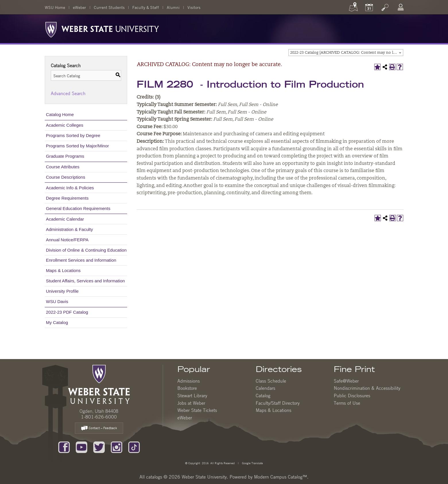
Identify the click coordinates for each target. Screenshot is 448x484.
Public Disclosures (352, 396)
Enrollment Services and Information (81, 260)
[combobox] (346, 53)
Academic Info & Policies (70, 188)
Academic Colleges (65, 125)
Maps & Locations (63, 270)
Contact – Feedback (99, 428)
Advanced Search (68, 93)
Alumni (173, 7)
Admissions (189, 381)
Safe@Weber (346, 381)
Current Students (109, 7)
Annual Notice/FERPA (67, 240)
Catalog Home (60, 114)
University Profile (62, 291)
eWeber (79, 7)
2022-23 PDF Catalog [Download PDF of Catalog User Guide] (67, 312)
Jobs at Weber (191, 403)
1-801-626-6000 (99, 417)
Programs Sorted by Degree (73, 135)
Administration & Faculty (69, 229)
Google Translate (252, 463)
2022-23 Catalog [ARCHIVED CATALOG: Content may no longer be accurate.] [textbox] (347, 53)
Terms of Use (347, 403)
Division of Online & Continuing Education (86, 250)
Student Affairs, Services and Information (85, 281)
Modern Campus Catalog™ (281, 477)
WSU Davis (57, 301)
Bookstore (187, 388)
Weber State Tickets (197, 410)
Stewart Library (192, 396)
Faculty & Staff (146, 7)
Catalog (263, 396)
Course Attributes (63, 167)
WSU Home (55, 7)
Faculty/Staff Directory (278, 403)
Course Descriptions (66, 177)
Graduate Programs (65, 156)
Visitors (194, 7)
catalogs (154, 477)
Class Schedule (271, 381)
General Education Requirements (78, 208)
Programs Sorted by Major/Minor (77, 146)
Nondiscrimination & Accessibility (367, 388)
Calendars (265, 388)
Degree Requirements (67, 198)
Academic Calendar (65, 219)
